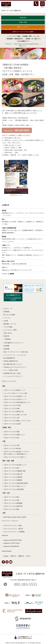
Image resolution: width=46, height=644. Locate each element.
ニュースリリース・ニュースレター (15, 355)
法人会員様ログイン (24, 41)
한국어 (28, 556)
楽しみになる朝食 (9, 315)
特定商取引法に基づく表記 (12, 373)
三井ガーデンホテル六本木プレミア (15, 399)
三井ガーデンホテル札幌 (11, 432)
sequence (5, 535)
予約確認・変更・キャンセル (31, 36)
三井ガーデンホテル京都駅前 (13, 480)
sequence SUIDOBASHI (11, 546)
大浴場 (6, 321)
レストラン (7, 318)
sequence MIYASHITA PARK (13, 540)
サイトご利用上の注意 (11, 370)
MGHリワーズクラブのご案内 (23, 32)
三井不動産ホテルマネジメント (14, 343)
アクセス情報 (8, 327)
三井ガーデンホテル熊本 (11, 509)
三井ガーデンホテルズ (9, 381)
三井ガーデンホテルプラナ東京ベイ (15, 457)
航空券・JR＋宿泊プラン (34, 39)
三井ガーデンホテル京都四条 (13, 477)
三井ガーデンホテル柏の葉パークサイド (16, 453)
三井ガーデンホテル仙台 (11, 438)
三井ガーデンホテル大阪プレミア (14, 486)
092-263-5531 (26, 584)
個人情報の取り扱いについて (13, 364)
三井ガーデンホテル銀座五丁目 (14, 412)
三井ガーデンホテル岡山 (11, 497)
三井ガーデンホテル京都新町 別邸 (15, 471)
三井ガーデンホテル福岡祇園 (13, 503)
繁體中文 (21, 556)
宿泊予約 (23, 18)
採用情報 (6, 349)
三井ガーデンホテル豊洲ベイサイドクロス (17, 421)
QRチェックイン (23, 27)
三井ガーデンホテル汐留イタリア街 (15, 415)
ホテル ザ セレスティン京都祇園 (14, 532)
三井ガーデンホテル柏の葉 (12, 448)
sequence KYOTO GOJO (12, 543)
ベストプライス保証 (14, 36)
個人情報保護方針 (9, 358)
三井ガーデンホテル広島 (11, 500)
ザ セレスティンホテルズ (10, 521)
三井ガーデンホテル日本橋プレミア (15, 396)
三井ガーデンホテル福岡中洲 (13, 506)
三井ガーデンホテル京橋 (11, 409)
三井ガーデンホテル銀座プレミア (14, 390)
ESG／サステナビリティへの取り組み (16, 352)
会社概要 (6, 346)
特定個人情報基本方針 (11, 361)
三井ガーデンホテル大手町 (12, 405)
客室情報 (6, 312)
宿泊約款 (6, 336)
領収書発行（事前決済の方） (15, 39)
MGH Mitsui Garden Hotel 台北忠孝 (15, 517)
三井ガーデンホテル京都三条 (13, 474)
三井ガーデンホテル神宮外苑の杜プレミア (17, 402)
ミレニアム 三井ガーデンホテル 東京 (15, 393)
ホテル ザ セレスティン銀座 (13, 526)
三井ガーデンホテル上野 (11, 418)
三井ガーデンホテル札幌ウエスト (14, 435)
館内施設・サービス (10, 324)
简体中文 (13, 556)
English (6, 556)
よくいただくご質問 (10, 330)
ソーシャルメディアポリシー (13, 376)
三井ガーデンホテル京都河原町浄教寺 (16, 483)
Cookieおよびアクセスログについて (15, 367)
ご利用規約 (7, 339)
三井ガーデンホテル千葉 (11, 445)
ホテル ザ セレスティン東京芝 (13, 529)
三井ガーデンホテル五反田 (12, 424)
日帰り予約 (23, 22)
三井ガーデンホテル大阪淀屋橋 (14, 489)
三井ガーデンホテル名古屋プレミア (15, 465)
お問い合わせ (8, 333)
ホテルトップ (8, 309)
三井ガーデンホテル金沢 (11, 468)
